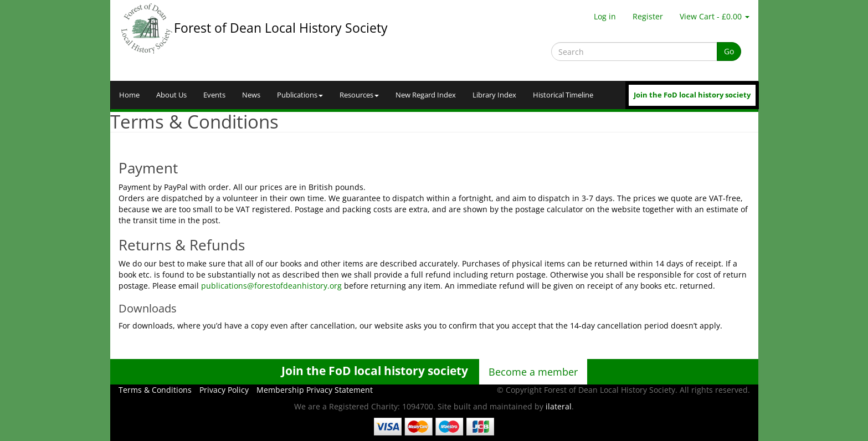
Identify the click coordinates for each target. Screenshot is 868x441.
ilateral (559, 406)
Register (648, 16)
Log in (605, 16)
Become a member (533, 372)
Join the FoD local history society (692, 95)
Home (129, 95)
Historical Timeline (563, 95)
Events (214, 95)
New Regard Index (426, 95)
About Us (171, 95)
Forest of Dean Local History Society (281, 28)
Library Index (494, 95)
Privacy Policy (224, 390)
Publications (300, 95)
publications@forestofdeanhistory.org (271, 286)
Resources (359, 95)
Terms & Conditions (155, 390)
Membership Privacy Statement (315, 390)
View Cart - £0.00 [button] (715, 16)
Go (729, 51)
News (251, 95)
